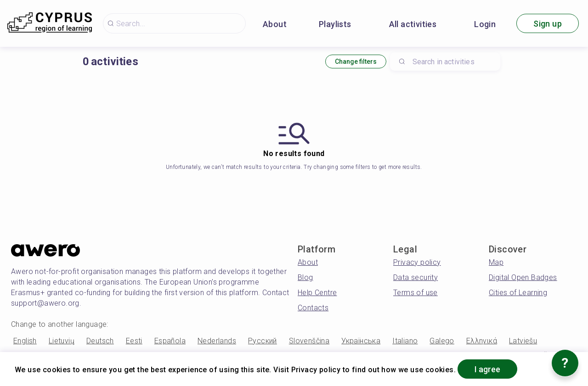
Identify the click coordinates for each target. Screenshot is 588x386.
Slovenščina (309, 341)
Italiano (405, 341)
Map (496, 262)
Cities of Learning (518, 293)
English (25, 341)
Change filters (356, 62)
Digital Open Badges (523, 277)
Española (170, 341)
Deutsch (100, 341)
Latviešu (523, 341)
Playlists (335, 24)
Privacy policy (417, 262)
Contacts (313, 308)
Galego (442, 341)
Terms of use (416, 293)
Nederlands (217, 341)
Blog (305, 277)
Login (485, 24)
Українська (361, 341)
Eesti (134, 341)
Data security (416, 277)
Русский (263, 341)
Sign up (548, 24)
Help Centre (317, 293)
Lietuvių (62, 341)
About (275, 24)
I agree (487, 369)
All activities (413, 24)
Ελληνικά (482, 341)
